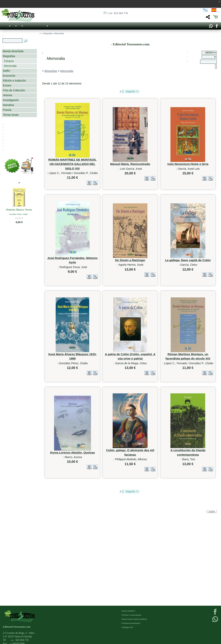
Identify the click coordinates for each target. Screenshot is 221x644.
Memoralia (10, 66)
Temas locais (11, 115)
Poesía (7, 110)
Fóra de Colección (14, 90)
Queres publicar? (129, 611)
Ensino (7, 85)
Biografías (9, 56)
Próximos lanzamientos (131, 623)
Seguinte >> (132, 91)
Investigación (11, 100)
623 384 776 (118, 13)
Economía (9, 76)
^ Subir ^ (212, 587)
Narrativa (8, 105)
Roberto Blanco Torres (19, 210)
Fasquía (9, 61)
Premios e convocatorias (132, 615)
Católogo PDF (128, 627)
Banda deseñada (13, 51)
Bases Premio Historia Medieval (135, 619)
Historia (8, 95)
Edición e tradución (14, 81)
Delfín (6, 71)
